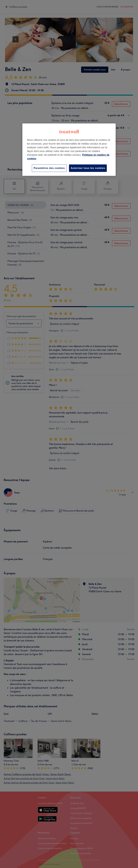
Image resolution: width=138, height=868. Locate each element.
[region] (69, 150)
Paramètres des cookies (49, 168)
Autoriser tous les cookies (88, 168)
